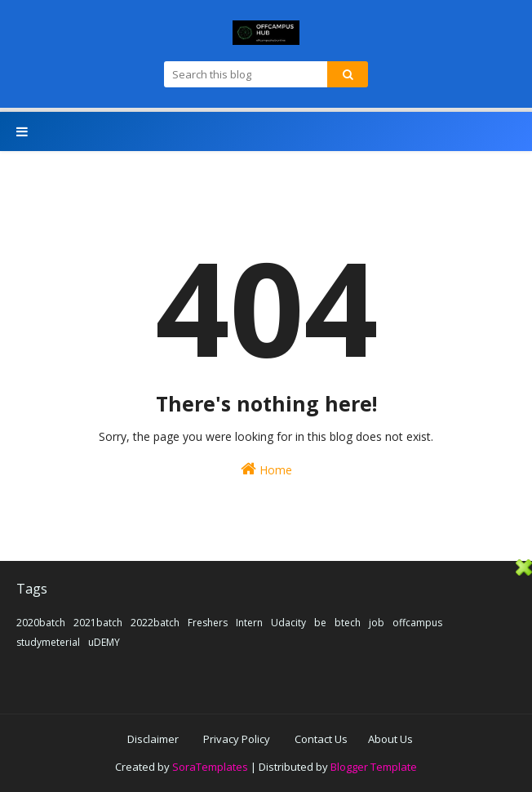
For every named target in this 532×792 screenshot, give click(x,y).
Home (266, 469)
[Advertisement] (266, 674)
